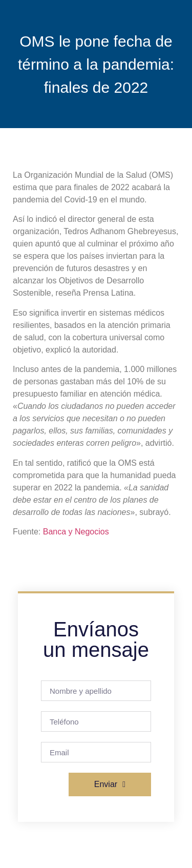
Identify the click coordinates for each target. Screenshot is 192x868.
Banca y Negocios (76, 532)
